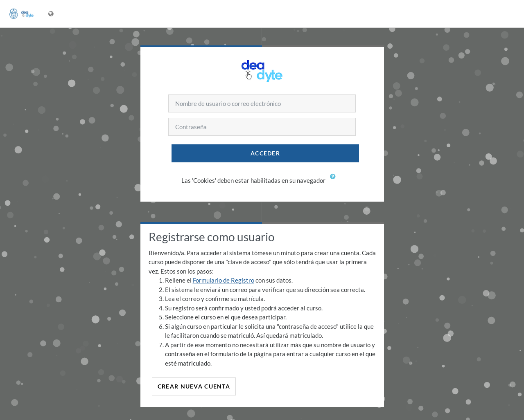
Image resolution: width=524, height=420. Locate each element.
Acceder (265, 153)
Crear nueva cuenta (194, 386)
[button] (335, 181)
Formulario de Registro (224, 280)
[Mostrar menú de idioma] (52, 14)
